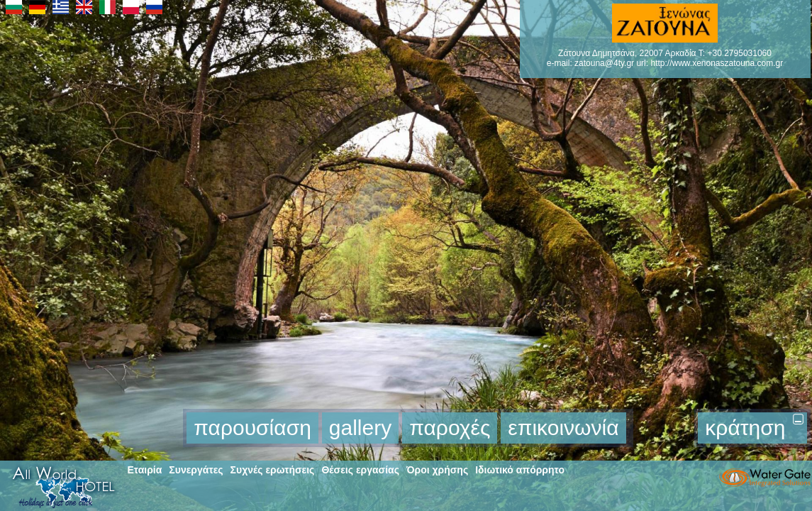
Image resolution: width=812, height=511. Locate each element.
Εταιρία (145, 470)
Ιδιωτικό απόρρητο (520, 470)
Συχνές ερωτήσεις (273, 470)
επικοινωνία (563, 428)
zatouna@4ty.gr (604, 63)
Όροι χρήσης (437, 470)
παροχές (450, 428)
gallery (360, 428)
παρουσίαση (252, 428)
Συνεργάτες (196, 470)
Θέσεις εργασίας (360, 470)
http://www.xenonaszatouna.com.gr (717, 63)
